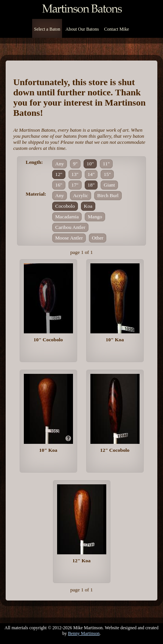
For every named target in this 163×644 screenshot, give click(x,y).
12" (59, 174)
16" (59, 185)
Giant (109, 185)
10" (90, 164)
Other (98, 238)
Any (60, 164)
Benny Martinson (84, 633)
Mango (95, 217)
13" (75, 174)
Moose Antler (69, 238)
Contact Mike (116, 29)
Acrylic (81, 195)
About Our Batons (82, 29)
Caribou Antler (70, 227)
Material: (36, 194)
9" (75, 164)
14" (91, 174)
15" (107, 174)
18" (91, 185)
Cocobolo (65, 206)
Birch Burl (108, 195)
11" (106, 164)
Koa (88, 206)
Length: (34, 162)
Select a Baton (47, 29)
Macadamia (67, 217)
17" (75, 185)
